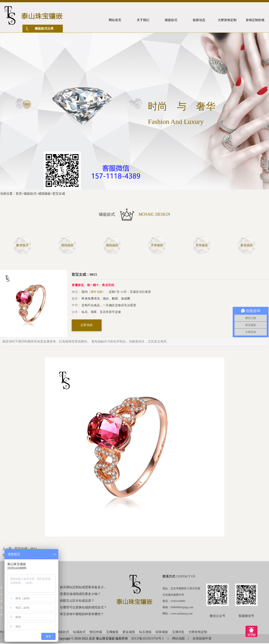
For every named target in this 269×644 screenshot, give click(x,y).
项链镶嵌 (112, 245)
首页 (19, 194)
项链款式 (63, 632)
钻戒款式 (79, 632)
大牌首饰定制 (198, 632)
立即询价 (87, 325)
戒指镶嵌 (44, 194)
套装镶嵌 (247, 245)
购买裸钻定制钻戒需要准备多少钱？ (84, 587)
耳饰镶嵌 (202, 245)
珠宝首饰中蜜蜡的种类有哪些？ (82, 614)
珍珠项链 (162, 632)
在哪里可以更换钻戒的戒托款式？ (83, 607)
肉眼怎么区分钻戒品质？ (77, 601)
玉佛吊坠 (178, 632)
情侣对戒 (96, 632)
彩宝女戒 (59, 194)
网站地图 (178, 639)
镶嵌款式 (30, 194)
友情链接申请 (202, 639)
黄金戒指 (129, 632)
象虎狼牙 (22, 245)
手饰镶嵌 (157, 245)
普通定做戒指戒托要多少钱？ (80, 594)
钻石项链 (145, 632)
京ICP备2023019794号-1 (148, 639)
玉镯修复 (112, 632)
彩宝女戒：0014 (26, 549)
